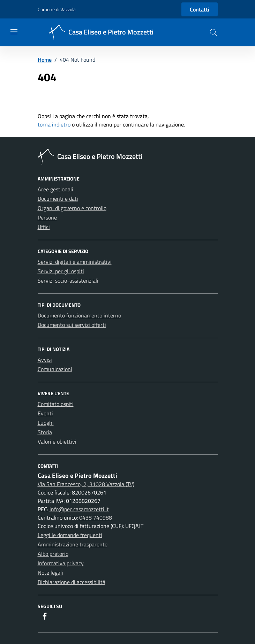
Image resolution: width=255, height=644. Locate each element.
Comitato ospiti (56, 404)
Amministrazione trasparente (73, 544)
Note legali (50, 573)
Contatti (200, 9)
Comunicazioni (55, 369)
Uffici (44, 227)
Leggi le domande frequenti (70, 535)
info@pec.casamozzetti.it (79, 509)
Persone (47, 217)
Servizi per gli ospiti (61, 271)
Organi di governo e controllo (72, 208)
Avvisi (45, 360)
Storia (45, 432)
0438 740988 (96, 517)
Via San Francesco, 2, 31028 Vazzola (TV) (86, 484)
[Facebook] (45, 617)
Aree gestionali (55, 189)
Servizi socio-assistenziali (68, 281)
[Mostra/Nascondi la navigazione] (14, 32)
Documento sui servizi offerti (72, 325)
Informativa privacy (61, 563)
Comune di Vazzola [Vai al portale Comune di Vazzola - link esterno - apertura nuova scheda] (57, 9)
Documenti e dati (58, 199)
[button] (213, 32)
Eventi (45, 413)
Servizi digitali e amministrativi (75, 262)
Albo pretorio (53, 554)
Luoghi (46, 423)
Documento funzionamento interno (79, 315)
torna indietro (54, 124)
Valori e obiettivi (57, 442)
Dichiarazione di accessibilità (72, 582)
